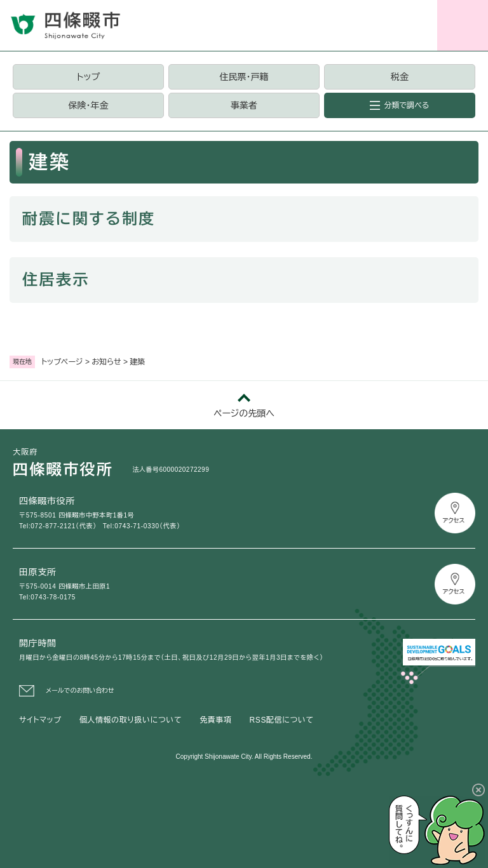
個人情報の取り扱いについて (131, 720)
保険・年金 (88, 105)
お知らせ (106, 362)
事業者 (244, 105)
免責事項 (215, 720)
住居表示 (56, 280)
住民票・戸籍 (244, 77)
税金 (400, 77)
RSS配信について (282, 720)
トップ (88, 77)
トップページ (62, 362)
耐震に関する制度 (89, 219)
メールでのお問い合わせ (80, 691)
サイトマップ (40, 720)
